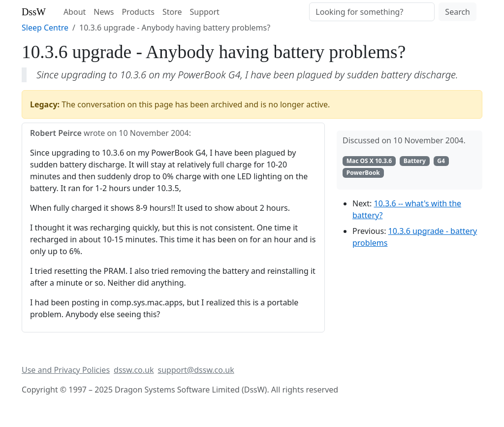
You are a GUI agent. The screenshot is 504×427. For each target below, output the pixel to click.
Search (457, 12)
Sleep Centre (45, 28)
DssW (34, 12)
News (104, 12)
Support (204, 12)
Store (172, 12)
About (75, 12)
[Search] (372, 12)
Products (138, 12)
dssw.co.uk (134, 370)
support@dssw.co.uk (196, 370)
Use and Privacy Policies (66, 370)
